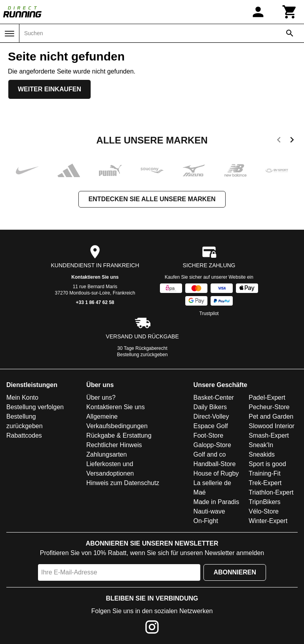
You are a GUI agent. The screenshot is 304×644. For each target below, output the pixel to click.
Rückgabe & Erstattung (119, 435)
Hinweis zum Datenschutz (123, 483)
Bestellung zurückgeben (142, 355)
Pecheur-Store (269, 407)
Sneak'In (261, 445)
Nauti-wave (209, 511)
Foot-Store (209, 435)
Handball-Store (215, 464)
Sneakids (262, 454)
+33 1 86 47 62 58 (95, 302)
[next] (292, 141)
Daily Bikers (210, 407)
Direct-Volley (211, 416)
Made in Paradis (217, 502)
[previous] (279, 141)
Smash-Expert (269, 435)
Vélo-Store (264, 511)
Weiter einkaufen (49, 89)
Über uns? (101, 398)
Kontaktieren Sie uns (95, 277)
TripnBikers (264, 502)
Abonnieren (235, 572)
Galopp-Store (212, 445)
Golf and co (210, 454)
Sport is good (267, 464)
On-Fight (206, 521)
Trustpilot (209, 314)
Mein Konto (22, 398)
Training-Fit (264, 473)
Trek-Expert (265, 483)
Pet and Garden (271, 416)
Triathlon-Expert (271, 492)
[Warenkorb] (290, 12)
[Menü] (9, 34)
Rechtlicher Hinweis (114, 445)
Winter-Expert (268, 521)
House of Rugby (216, 473)
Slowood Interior (272, 426)
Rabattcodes (24, 435)
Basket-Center (214, 398)
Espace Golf (211, 426)
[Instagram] (152, 628)
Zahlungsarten (106, 454)
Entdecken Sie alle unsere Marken (152, 199)
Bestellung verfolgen (35, 407)
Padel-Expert (267, 398)
